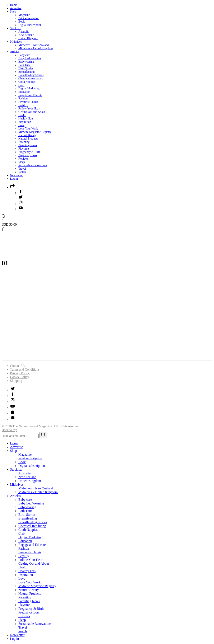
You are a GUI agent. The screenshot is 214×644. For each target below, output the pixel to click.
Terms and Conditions (25, 369)
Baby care (24, 55)
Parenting (24, 142)
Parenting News (28, 145)
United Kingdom (28, 38)
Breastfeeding (27, 72)
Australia (24, 32)
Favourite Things (28, 102)
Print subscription (29, 18)
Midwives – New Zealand (34, 45)
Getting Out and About (32, 112)
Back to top (9, 430)
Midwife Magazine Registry (35, 132)
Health (22, 115)
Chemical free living (30, 78)
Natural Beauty (27, 135)
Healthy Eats (26, 119)
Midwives (16, 42)
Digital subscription (30, 25)
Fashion (23, 98)
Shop (13, 12)
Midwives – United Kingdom (36, 48)
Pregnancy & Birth (29, 152)
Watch (22, 172)
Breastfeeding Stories (31, 75)
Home (14, 5)
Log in (14, 179)
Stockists (15, 28)
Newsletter (16, 175)
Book (22, 22)
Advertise (16, 8)
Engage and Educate (30, 95)
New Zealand (26, 35)
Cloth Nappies (27, 82)
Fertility (23, 105)
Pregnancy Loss (28, 155)
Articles (15, 52)
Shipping (16, 381)
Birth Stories (26, 68)
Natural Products (28, 139)
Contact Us (18, 366)
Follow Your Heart (29, 109)
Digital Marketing (29, 88)
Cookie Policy (20, 377)
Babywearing (26, 62)
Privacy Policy (20, 373)
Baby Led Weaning (30, 58)
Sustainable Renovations (33, 165)
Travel (22, 169)
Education (24, 92)
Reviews (23, 159)
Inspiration (25, 122)
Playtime (24, 149)
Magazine (24, 15)
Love (21, 125)
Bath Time (25, 65)
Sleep (22, 162)
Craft (21, 85)
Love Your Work (28, 129)
